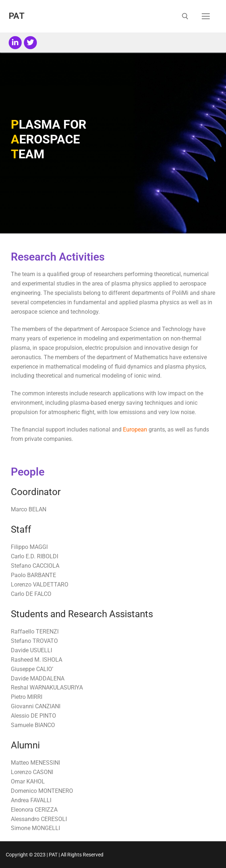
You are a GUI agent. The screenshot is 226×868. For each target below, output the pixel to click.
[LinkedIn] (15, 43)
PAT (17, 16)
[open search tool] (185, 16)
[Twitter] (30, 43)
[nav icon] (206, 16)
